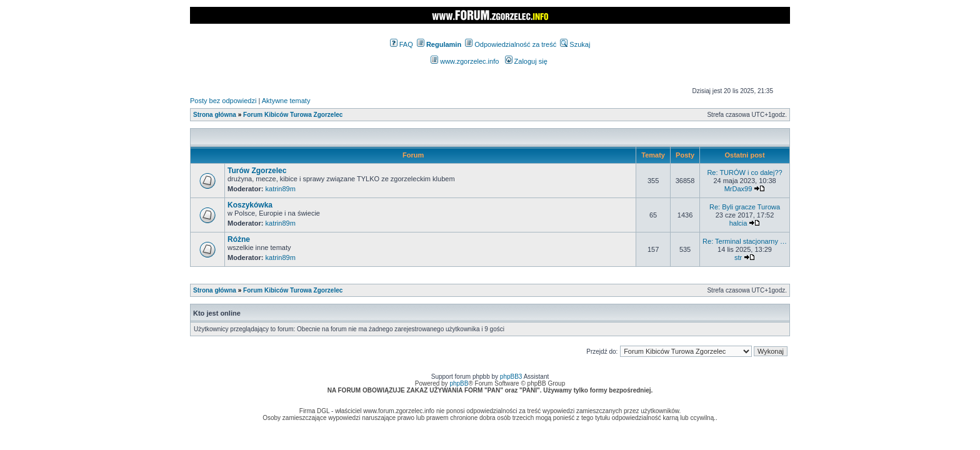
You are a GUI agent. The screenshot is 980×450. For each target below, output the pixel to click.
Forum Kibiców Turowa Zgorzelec (293, 115)
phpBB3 (511, 377)
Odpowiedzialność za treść (511, 44)
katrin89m (281, 189)
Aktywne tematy (286, 101)
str (738, 257)
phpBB (459, 383)
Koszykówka (250, 205)
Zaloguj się (526, 61)
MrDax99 (738, 189)
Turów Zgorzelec (257, 171)
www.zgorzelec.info (465, 61)
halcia (738, 223)
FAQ (402, 44)
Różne (239, 239)
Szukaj (575, 44)
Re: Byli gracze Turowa (745, 207)
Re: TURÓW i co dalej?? (744, 172)
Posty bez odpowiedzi (223, 101)
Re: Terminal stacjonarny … (745, 241)
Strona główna (215, 115)
